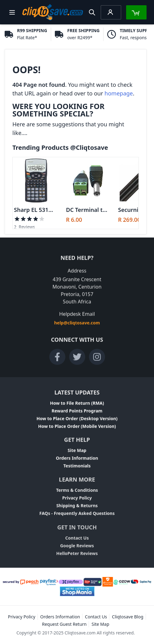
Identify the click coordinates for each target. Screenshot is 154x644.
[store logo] (53, 12)
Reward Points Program (77, 412)
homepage (119, 93)
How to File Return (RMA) (77, 405)
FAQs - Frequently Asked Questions (77, 517)
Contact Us (77, 543)
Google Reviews (77, 550)
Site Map (77, 453)
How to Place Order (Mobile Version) (77, 428)
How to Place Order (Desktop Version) (77, 420)
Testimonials (77, 468)
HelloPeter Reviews (77, 558)
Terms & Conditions (77, 493)
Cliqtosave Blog (128, 617)
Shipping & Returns (77, 509)
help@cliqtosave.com (77, 324)
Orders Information (77, 460)
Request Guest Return (64, 624)
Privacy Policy (77, 501)
